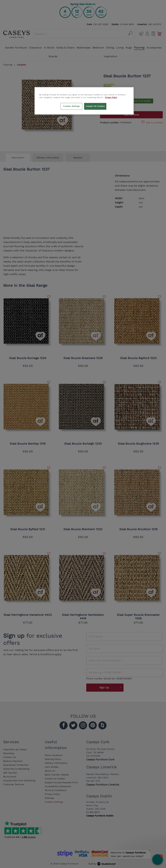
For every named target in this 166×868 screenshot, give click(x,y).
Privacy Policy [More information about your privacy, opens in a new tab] (111, 97)
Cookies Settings (71, 106)
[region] (84, 101)
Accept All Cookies (95, 106)
